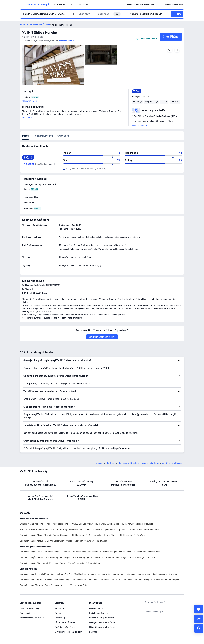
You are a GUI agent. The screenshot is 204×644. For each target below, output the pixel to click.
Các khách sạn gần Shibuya (114, 557)
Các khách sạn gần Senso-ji (32, 557)
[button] (95, 5)
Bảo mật (93, 632)
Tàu (71, 5)
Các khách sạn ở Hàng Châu (165, 574)
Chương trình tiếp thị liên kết (102, 618)
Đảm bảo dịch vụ (27, 613)
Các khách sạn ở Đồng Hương (136, 580)
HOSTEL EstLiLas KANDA (82, 524)
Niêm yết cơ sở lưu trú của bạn (103, 622)
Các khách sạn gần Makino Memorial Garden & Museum (44, 535)
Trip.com (99, 463)
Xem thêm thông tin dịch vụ (32, 618)
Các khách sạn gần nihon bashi (147, 552)
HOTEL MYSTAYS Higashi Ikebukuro (137, 524)
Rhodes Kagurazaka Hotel (57, 524)
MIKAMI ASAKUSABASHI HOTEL (34, 530)
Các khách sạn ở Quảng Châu (85, 580)
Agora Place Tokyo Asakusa (130, 530)
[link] (141, 5)
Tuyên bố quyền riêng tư (65, 627)
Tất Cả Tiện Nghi (29, 101)
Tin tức (58, 613)
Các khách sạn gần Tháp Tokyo (142, 557)
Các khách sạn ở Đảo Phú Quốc (165, 580)
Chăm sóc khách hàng (30, 608)
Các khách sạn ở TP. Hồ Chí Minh (34, 574)
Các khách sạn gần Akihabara (85, 552)
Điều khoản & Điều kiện (65, 622)
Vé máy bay (59, 5)
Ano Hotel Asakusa (153, 530)
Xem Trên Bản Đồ (140, 126)
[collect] (199, 609)
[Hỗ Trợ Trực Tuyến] (199, 628)
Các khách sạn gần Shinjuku (59, 557)
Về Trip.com (60, 608)
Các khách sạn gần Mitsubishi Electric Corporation (42, 541)
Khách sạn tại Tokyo (150, 463)
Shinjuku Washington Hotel (32, 524)
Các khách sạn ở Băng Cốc (139, 574)
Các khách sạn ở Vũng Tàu (31, 580)
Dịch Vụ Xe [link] (83, 5)
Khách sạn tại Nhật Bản (128, 463)
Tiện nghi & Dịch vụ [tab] (43, 136)
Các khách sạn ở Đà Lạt (110, 580)
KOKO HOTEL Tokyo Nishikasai (64, 530)
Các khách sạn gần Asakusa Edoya (116, 552)
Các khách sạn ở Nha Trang (57, 580)
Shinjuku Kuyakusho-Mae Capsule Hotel (98, 530)
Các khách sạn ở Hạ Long (56, 585)
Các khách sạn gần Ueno (31, 552)
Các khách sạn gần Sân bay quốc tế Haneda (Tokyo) (43, 563)
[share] (199, 619)
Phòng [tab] (25, 136)
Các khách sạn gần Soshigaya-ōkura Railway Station (94, 535)
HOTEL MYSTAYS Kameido (107, 524)
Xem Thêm (27, 117)
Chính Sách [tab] (63, 136)
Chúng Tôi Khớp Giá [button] (149, 39)
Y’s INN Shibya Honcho (39, 33)
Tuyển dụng (60, 618)
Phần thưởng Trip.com (99, 613)
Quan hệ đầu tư (96, 608)
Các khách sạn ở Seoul (80, 585)
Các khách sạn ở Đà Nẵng (113, 574)
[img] (53, 65)
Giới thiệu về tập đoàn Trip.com (68, 632)
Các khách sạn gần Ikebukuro (57, 552)
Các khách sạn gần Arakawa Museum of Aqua (87, 541)
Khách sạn (111, 463)
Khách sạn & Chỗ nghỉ (38, 5)
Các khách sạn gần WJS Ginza (87, 557)
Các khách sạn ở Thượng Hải (87, 574)
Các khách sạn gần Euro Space (133, 535)
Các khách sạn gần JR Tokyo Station (84, 563)
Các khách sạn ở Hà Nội (61, 574)
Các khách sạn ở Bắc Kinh (31, 585)
